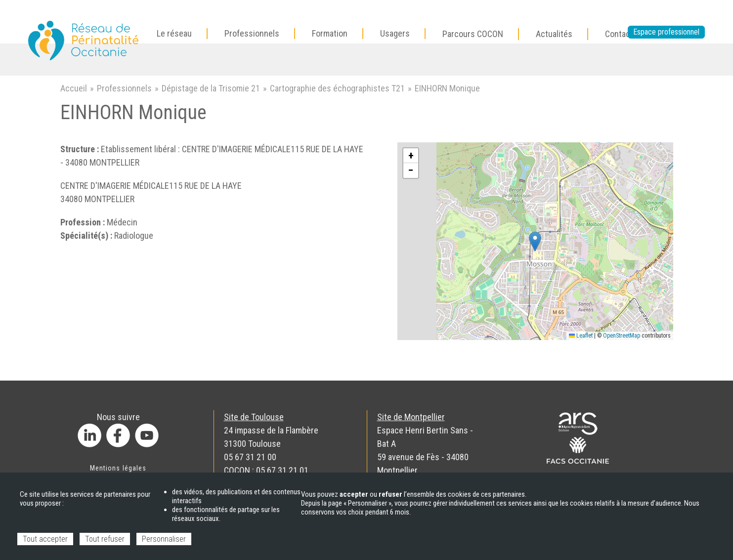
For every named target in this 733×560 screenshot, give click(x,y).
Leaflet (581, 336)
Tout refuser (105, 539)
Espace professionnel (666, 32)
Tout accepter (45, 539)
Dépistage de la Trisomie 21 (211, 88)
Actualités (554, 34)
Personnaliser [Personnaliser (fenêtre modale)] (164, 539)
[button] (535, 241)
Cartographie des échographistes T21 (337, 88)
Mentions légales (118, 468)
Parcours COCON (473, 34)
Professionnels (124, 88)
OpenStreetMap (622, 336)
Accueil (74, 88)
